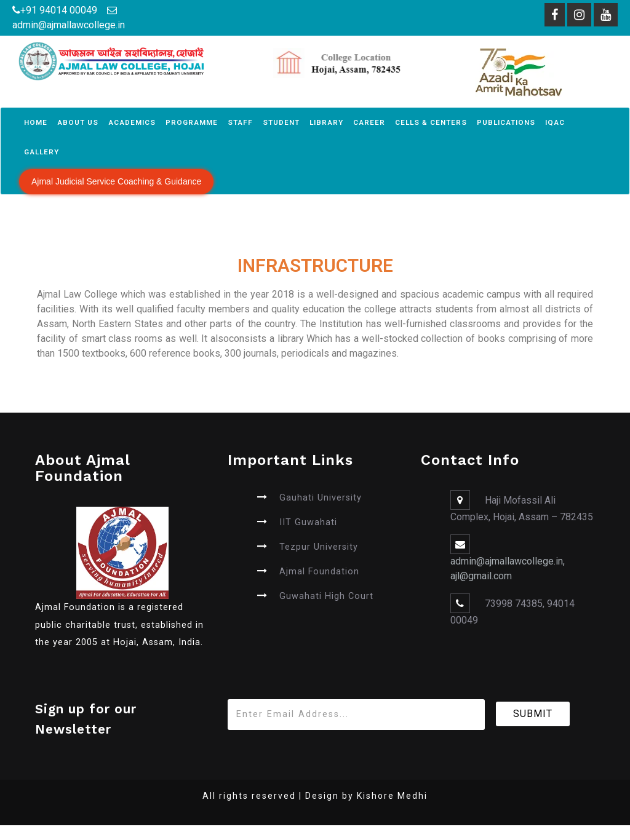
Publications (506, 122)
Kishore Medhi (392, 796)
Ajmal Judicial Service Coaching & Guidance (116, 181)
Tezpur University (319, 547)
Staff (240, 122)
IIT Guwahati (308, 522)
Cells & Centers (431, 122)
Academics (132, 122)
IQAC (555, 122)
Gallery (42, 152)
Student (281, 122)
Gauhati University (321, 498)
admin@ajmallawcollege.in (69, 25)
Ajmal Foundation (319, 572)
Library (326, 122)
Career (369, 122)
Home (36, 122)
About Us (78, 122)
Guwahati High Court (326, 596)
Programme (192, 122)
